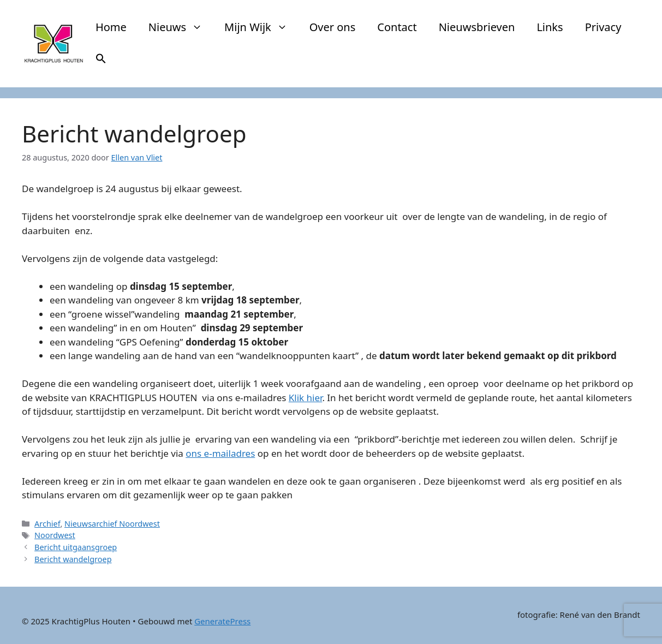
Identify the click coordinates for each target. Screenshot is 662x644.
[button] (101, 60)
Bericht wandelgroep (73, 559)
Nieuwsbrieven (477, 27)
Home (111, 27)
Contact (397, 27)
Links (550, 27)
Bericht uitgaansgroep (76, 547)
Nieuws (181, 27)
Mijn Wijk (261, 27)
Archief (47, 524)
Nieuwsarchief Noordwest (112, 524)
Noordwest (55, 535)
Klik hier (306, 398)
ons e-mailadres (220, 453)
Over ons (333, 27)
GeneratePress (222, 621)
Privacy (603, 27)
